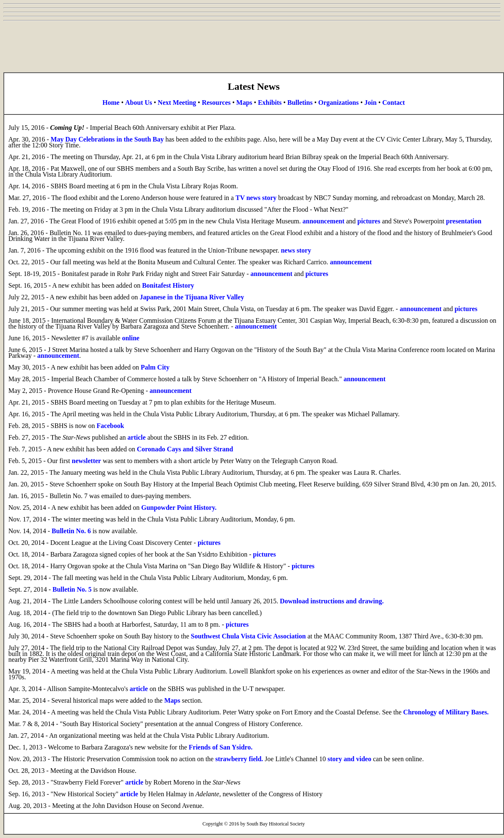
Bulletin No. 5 (72, 589)
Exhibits (270, 103)
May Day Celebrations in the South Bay (107, 139)
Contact (393, 103)
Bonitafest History (168, 285)
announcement (323, 221)
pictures (369, 221)
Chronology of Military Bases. (446, 712)
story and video (349, 759)
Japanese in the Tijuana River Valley (192, 297)
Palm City (155, 367)
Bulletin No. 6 (71, 531)
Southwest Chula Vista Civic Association (248, 636)
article (137, 437)
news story (296, 250)
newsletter (86, 461)
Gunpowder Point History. (179, 508)
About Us (139, 103)
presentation (464, 221)
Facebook (111, 426)
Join (370, 103)
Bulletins (300, 103)
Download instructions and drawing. (332, 601)
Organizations (339, 103)
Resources (216, 103)
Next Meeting (177, 103)
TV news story (256, 198)
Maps (244, 103)
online (131, 338)
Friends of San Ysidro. (220, 747)
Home (111, 103)
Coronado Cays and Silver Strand (185, 449)
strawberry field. (239, 759)
